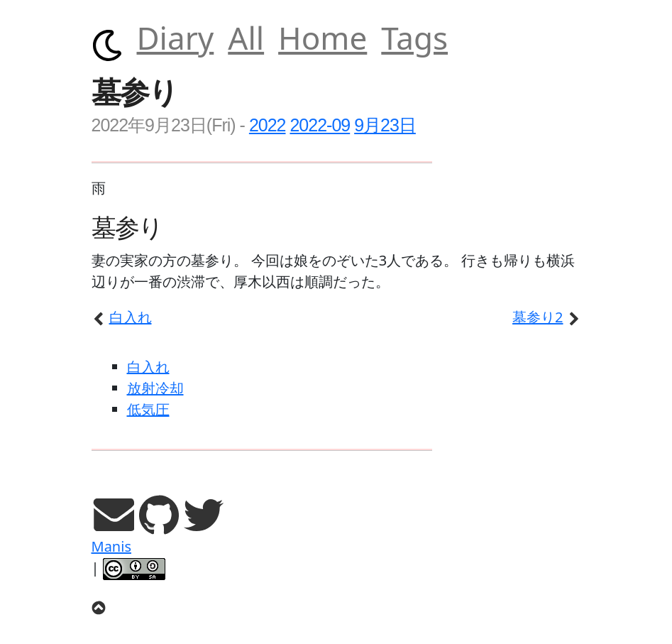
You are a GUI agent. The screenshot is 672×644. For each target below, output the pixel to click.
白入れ (122, 317)
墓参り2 (546, 317)
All (246, 38)
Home (323, 38)
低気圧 (148, 409)
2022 (268, 125)
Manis (111, 546)
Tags (414, 38)
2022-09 (320, 125)
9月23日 (385, 125)
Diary (176, 38)
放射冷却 (155, 388)
